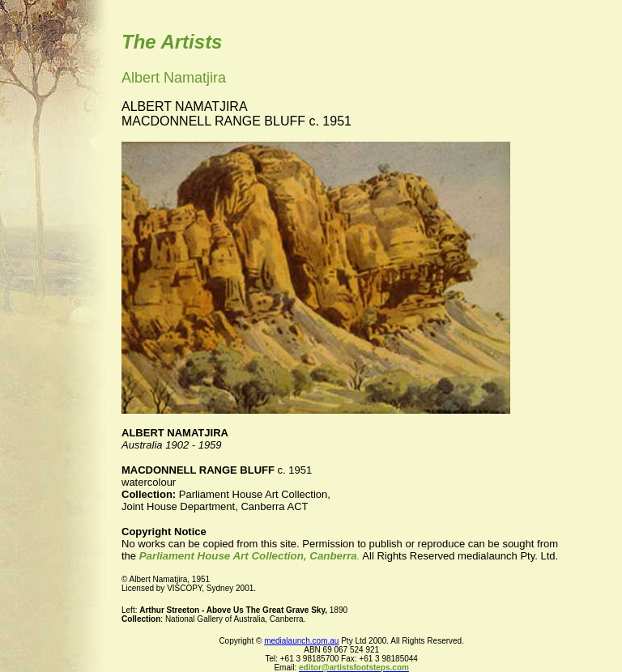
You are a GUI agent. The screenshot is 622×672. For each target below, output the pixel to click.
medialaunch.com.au (301, 641)
